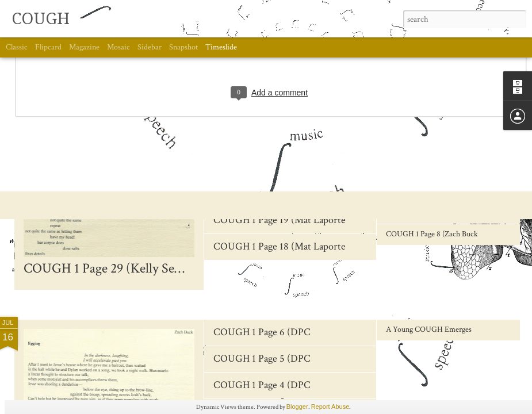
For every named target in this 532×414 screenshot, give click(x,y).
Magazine (84, 47)
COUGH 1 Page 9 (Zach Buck (432, 213)
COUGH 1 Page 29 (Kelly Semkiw (115, 268)
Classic (17, 47)
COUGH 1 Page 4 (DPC (262, 385)
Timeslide (221, 47)
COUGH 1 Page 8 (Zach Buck (432, 234)
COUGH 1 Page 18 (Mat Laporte (280, 246)
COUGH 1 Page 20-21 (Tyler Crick (285, 193)
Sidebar (150, 47)
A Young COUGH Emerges (429, 329)
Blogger (297, 407)
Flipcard (48, 47)
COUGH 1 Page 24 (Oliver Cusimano (290, 141)
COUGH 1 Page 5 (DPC (262, 359)
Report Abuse (330, 407)
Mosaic (118, 47)
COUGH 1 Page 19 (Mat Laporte (280, 220)
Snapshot (183, 47)
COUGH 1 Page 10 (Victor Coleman (442, 191)
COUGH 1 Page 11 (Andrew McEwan (444, 170)
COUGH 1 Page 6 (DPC (262, 332)
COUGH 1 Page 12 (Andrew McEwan (444, 149)
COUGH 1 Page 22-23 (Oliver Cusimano (296, 167)
